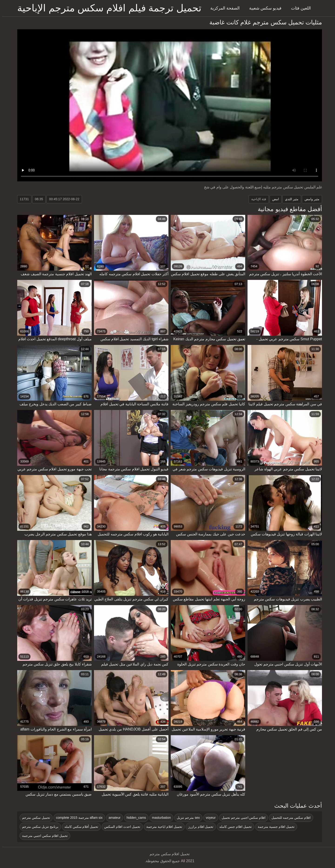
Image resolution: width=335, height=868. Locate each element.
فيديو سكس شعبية (263, 8)
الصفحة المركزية (223, 8)
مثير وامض (310, 199)
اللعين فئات (299, 8)
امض (273, 199)
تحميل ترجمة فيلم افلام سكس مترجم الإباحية (107, 8)
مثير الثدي (290, 199)
